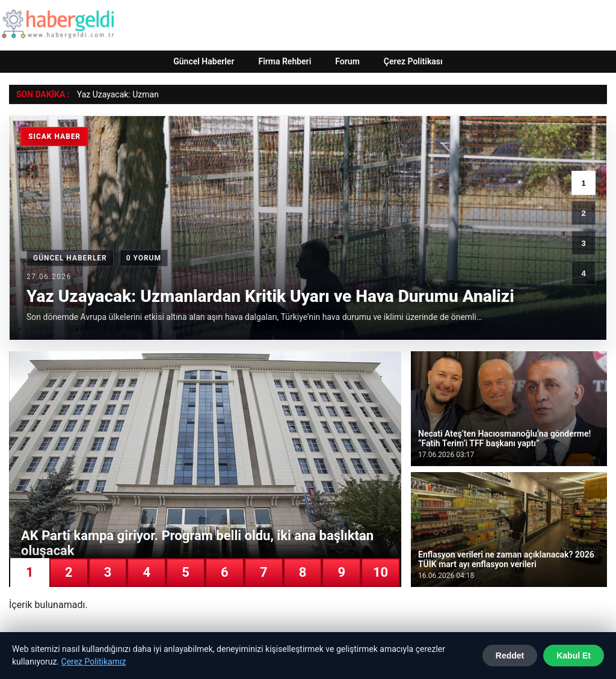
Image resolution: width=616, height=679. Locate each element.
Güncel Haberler (204, 61)
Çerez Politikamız (94, 662)
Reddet (510, 656)
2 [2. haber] (583, 213)
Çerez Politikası (413, 61)
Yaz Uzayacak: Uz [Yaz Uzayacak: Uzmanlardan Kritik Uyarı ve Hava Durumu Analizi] (110, 94)
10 (380, 572)
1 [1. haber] (583, 183)
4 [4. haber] (583, 273)
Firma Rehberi (285, 61)
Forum (347, 61)
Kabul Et (574, 656)
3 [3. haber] (583, 243)
